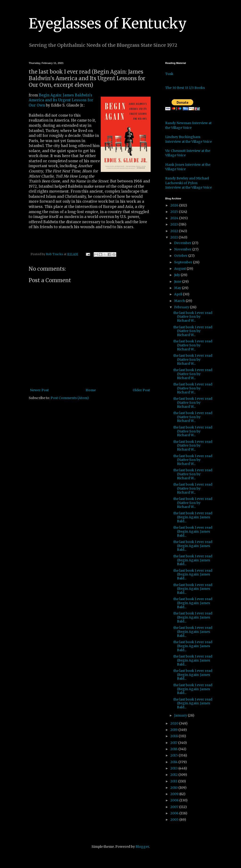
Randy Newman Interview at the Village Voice (188, 125)
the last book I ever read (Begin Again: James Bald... (193, 517)
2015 (175, 755)
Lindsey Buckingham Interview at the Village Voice (189, 139)
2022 (175, 231)
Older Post (141, 390)
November (183, 249)
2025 (175, 212)
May (178, 288)
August (180, 269)
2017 (174, 743)
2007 (175, 807)
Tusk (169, 74)
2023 (175, 224)
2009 (175, 794)
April (179, 294)
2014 (174, 762)
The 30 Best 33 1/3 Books (185, 88)
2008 (175, 800)
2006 (175, 813)
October (181, 256)
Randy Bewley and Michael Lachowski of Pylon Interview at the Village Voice (189, 183)
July (177, 275)
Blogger (142, 847)
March (180, 301)
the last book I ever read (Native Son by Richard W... (193, 317)
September (184, 262)
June (178, 281)
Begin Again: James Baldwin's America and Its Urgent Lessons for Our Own (61, 100)
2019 (174, 730)
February (182, 307)
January (181, 715)
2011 (174, 781)
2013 (174, 768)
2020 (175, 723)
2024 (175, 218)
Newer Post (39, 390)
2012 (174, 775)
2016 (174, 749)
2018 (175, 736)
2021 (175, 237)
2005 (175, 820)
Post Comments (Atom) (70, 398)
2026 (175, 205)
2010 (174, 788)
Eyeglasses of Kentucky (108, 23)
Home (91, 390)
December (183, 243)
